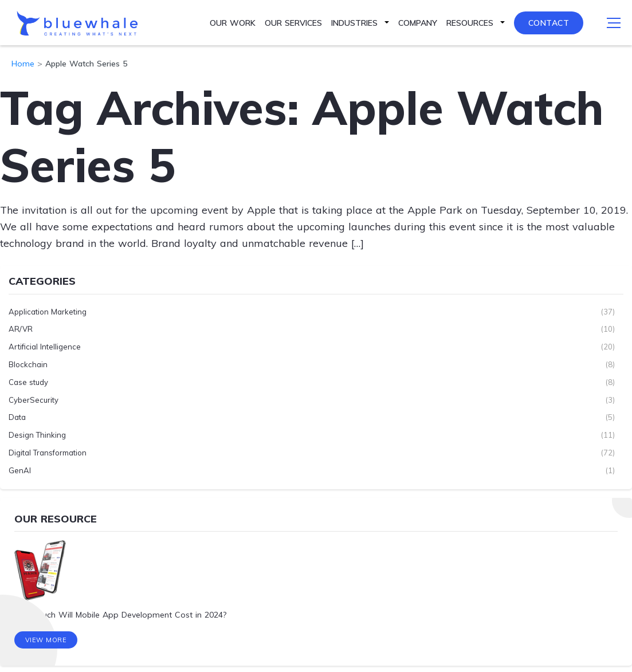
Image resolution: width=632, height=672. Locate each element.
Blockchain (28, 364)
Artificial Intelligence (45, 347)
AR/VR (21, 329)
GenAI (20, 470)
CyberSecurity (34, 399)
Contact (549, 23)
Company (418, 23)
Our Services (293, 23)
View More (46, 640)
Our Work (233, 23)
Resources (470, 23)
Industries (354, 23)
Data (17, 417)
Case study (28, 382)
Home (23, 64)
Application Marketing (48, 311)
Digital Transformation (48, 453)
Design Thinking (37, 435)
